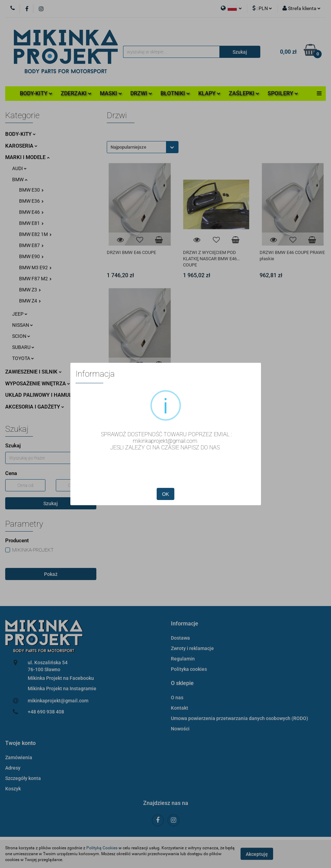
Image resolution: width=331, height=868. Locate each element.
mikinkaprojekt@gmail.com (165, 441)
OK (165, 494)
